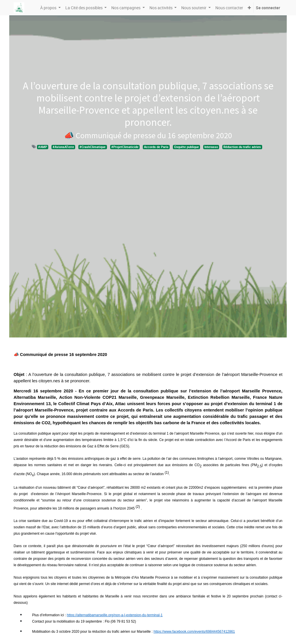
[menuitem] (229, 8)
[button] (249, 8)
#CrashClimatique (92, 147)
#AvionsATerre (63, 147)
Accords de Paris (156, 147)
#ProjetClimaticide (125, 147)
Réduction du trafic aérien (242, 147)
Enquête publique (187, 147)
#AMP (43, 147)
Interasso (211, 147)
